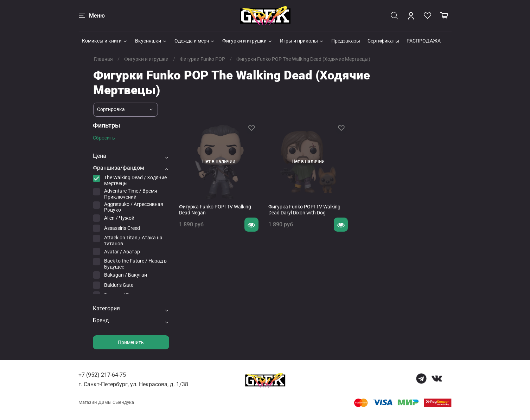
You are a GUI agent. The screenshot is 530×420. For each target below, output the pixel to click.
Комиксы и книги (105, 41)
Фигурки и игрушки (247, 41)
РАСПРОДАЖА (424, 41)
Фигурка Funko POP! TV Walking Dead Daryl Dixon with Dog (304, 210)
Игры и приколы (302, 41)
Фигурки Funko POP (202, 59)
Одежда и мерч (195, 41)
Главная (103, 59)
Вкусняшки (151, 41)
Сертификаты (383, 41)
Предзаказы (346, 41)
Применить (131, 342)
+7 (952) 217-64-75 (102, 375)
